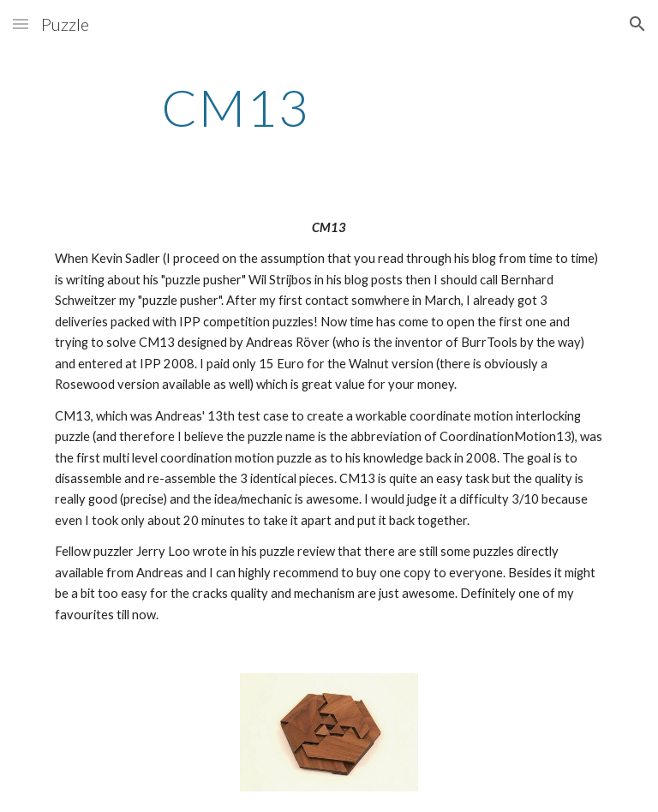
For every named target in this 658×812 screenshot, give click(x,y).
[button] (21, 24)
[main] (235, 107)
